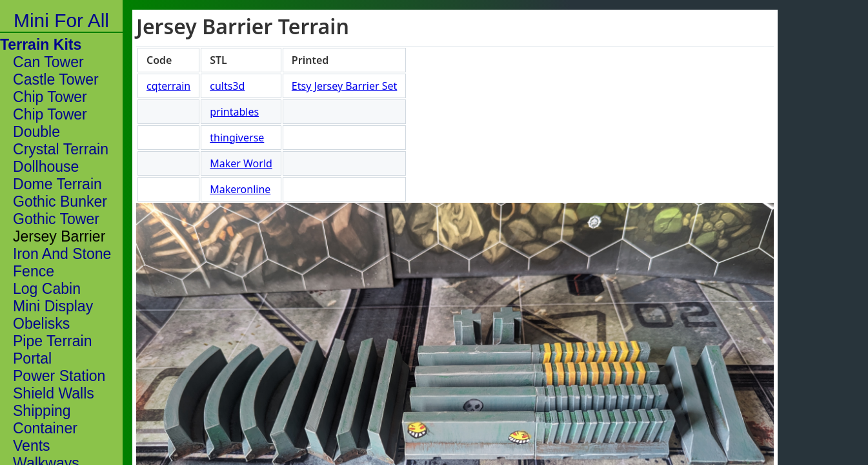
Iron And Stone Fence (62, 263)
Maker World (241, 163)
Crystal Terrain (61, 149)
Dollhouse (46, 167)
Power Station (59, 376)
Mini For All (61, 20)
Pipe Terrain (52, 341)
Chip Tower (50, 97)
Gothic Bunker (60, 201)
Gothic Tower (56, 219)
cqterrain (168, 86)
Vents (32, 446)
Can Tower (48, 62)
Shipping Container (45, 419)
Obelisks (41, 324)
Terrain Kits (41, 45)
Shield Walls (54, 393)
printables (234, 112)
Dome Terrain (57, 184)
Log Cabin (47, 289)
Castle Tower (56, 79)
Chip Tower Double (50, 123)
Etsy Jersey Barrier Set (344, 86)
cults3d (227, 86)
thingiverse (237, 138)
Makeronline (240, 189)
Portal (32, 358)
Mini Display (53, 306)
